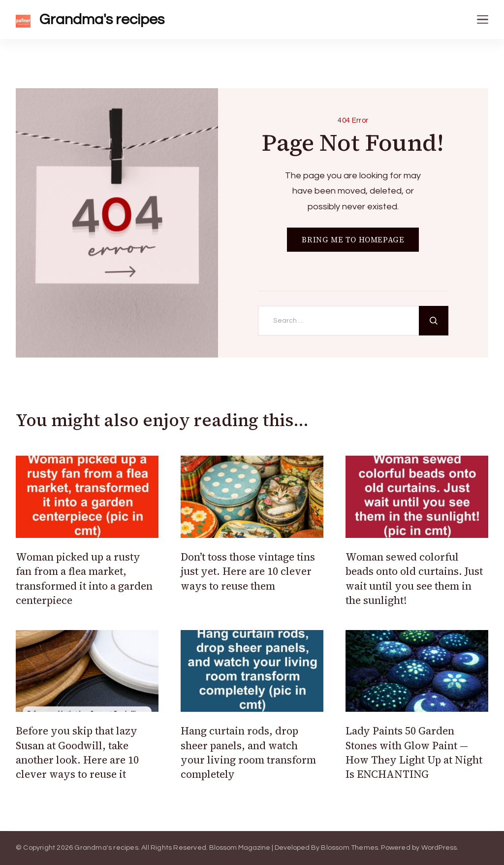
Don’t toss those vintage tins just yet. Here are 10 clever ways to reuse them (248, 571)
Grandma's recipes (102, 19)
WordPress (439, 848)
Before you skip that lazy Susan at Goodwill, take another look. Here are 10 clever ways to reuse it (77, 752)
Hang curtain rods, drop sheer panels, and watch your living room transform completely (248, 752)
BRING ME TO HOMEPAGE (353, 240)
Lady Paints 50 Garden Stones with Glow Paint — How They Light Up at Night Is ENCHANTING (414, 752)
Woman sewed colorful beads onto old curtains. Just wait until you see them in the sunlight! (414, 579)
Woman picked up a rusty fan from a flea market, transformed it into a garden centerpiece (84, 579)
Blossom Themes (349, 848)
